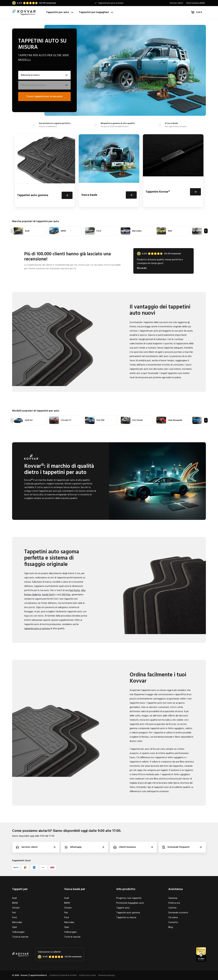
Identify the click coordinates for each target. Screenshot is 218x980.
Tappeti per (20, 889)
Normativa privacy (107, 975)
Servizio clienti (176, 3)
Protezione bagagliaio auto (130, 903)
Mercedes (17, 922)
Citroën (16, 908)
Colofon (172, 908)
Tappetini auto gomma (128, 913)
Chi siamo (173, 918)
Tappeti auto (123, 908)
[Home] (28, 12)
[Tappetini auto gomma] (45, 171)
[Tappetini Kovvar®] (173, 171)
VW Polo (66, 595)
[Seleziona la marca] (44, 75)
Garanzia (173, 898)
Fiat (14, 913)
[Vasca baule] (109, 171)
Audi (14, 898)
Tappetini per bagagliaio (96, 12)
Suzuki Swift (48, 595)
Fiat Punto (75, 590)
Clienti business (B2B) (195, 3)
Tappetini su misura (126, 918)
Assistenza (176, 889)
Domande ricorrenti (178, 913)
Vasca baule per (75, 889)
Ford (14, 918)
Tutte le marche (20, 937)
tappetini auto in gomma (37, 629)
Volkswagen (18, 932)
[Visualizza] (67, 195)
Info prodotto (126, 889)
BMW (15, 903)
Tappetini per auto (60, 12)
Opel (14, 927)
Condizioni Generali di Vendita (63, 975)
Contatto (173, 922)
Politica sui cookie (88, 975)
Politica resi (174, 903)
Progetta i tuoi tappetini (129, 898)
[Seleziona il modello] (44, 85)
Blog (171, 927)
